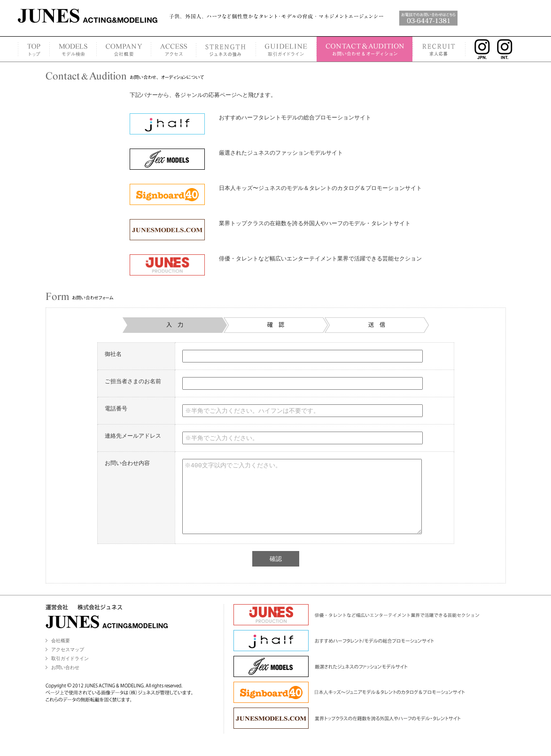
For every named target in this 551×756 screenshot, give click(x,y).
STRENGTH (226, 49)
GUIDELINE (286, 49)
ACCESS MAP (173, 49)
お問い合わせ (65, 681)
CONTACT (365, 49)
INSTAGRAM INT (508, 49)
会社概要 (61, 655)
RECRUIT (439, 49)
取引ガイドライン (70, 673)
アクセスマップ (68, 664)
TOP (34, 49)
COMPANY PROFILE (124, 49)
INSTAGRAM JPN (480, 49)
